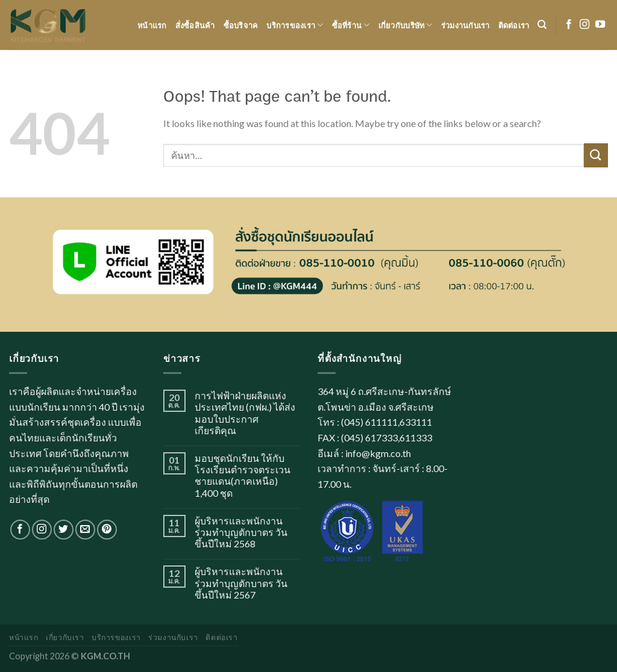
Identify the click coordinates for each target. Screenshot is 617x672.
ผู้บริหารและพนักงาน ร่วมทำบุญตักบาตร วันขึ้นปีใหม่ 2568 (241, 532)
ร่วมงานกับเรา (465, 25)
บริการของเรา (295, 25)
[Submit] (596, 155)
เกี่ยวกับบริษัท (406, 25)
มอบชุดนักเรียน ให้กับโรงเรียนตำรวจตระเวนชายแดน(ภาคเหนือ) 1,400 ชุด (243, 475)
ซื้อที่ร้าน (351, 25)
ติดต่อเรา (514, 25)
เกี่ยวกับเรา (65, 637)
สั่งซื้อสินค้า (195, 25)
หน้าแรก (152, 25)
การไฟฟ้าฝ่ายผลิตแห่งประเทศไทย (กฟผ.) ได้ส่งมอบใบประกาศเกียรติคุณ (245, 413)
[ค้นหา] (542, 25)
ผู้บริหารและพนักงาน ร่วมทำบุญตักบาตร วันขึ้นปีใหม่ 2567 (241, 583)
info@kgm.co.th (378, 453)
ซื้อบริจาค (241, 25)
